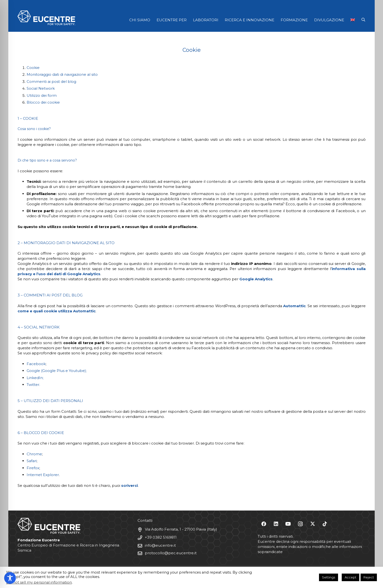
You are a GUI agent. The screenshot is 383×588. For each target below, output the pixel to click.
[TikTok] (325, 524)
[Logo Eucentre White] (46, 18)
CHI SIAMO (140, 20)
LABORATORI (206, 20)
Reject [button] (369, 577)
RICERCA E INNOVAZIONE (250, 20)
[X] (313, 524)
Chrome (34, 454)
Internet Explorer (43, 475)
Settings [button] (329, 577)
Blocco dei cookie (43, 102)
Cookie (33, 68)
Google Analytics (256, 279)
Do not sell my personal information (39, 582)
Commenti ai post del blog (51, 82)
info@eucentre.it (160, 545)
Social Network (41, 88)
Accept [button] (351, 577)
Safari (32, 461)
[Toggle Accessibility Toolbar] (10, 578)
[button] (363, 20)
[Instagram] (300, 524)
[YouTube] (288, 524)
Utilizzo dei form (42, 95)
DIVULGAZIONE (329, 20)
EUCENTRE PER (172, 20)
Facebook (36, 364)
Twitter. (33, 385)
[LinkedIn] (276, 524)
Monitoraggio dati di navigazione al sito (62, 74)
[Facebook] (264, 524)
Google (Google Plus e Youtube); (57, 371)
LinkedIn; (35, 378)
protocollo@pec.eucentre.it (171, 553)
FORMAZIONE (294, 20)
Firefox (33, 468)
